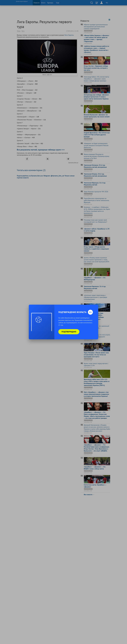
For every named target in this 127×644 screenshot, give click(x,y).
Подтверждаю (69, 332)
